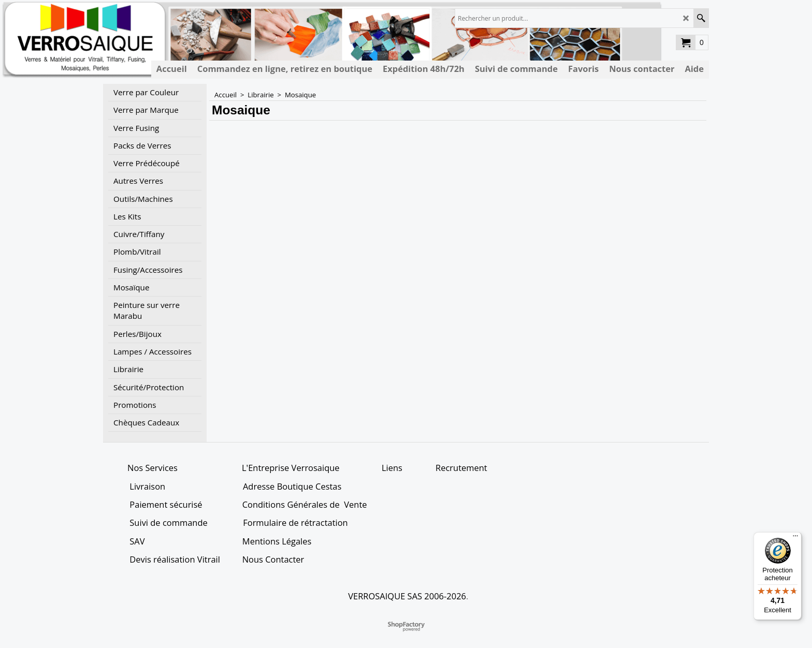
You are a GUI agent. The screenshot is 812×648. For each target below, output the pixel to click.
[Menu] (795, 538)
